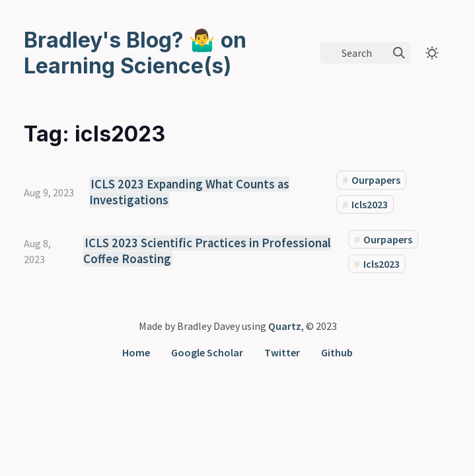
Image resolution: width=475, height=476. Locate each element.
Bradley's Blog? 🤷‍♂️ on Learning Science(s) (135, 53)
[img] (399, 53)
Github (337, 352)
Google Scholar (207, 352)
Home (136, 352)
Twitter (282, 352)
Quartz (285, 326)
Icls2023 (370, 204)
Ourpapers (376, 180)
